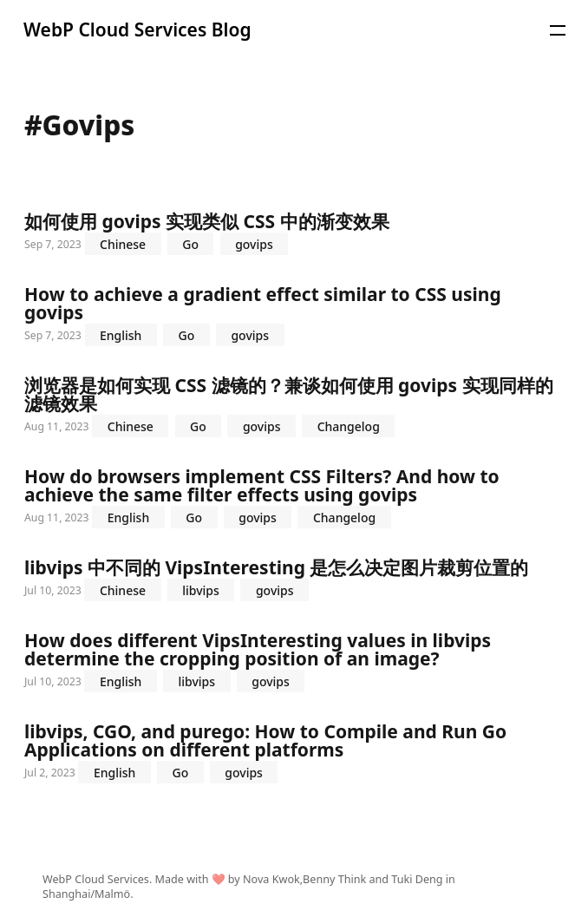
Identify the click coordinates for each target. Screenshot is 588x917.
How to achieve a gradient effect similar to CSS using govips (294, 316)
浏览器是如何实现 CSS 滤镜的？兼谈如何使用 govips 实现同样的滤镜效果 (294, 407)
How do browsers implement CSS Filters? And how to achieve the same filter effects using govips (294, 498)
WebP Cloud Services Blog (137, 29)
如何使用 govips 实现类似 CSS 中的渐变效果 (294, 234)
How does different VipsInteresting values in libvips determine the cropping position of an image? (294, 662)
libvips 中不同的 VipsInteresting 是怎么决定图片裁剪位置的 (294, 580)
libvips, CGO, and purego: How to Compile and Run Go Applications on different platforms (294, 753)
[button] (558, 30)
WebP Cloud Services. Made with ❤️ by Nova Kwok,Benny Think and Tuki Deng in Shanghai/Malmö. (249, 887)
